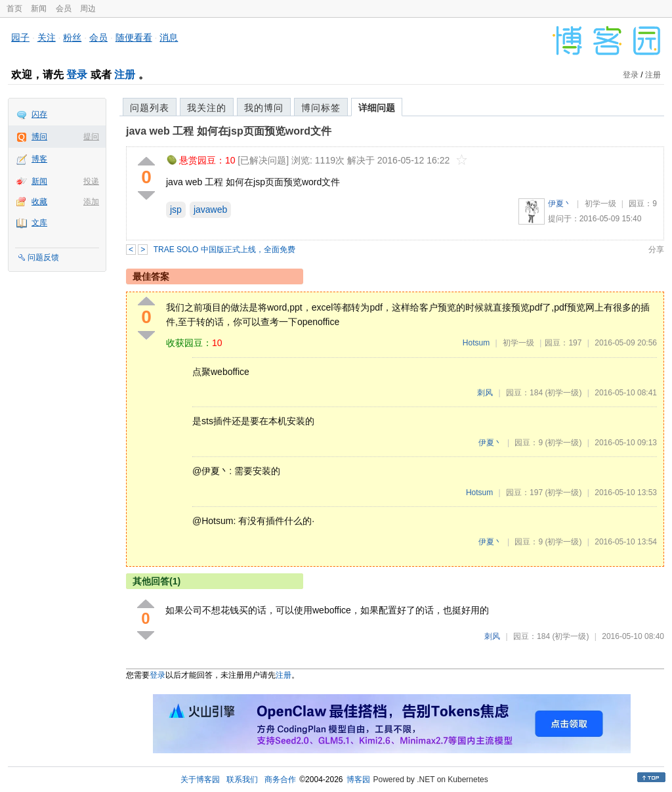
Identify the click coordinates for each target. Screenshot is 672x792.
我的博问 (264, 108)
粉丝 (72, 37)
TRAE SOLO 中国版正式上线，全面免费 (224, 250)
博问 (39, 137)
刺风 (485, 393)
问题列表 (150, 108)
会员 (64, 9)
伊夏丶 (560, 204)
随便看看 (134, 37)
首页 (14, 9)
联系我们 (242, 780)
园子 (20, 37)
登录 (77, 75)
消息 (169, 37)
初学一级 (600, 204)
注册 (125, 75)
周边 (88, 9)
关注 (47, 37)
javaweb (210, 209)
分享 (656, 250)
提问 (91, 137)
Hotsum (476, 343)
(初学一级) (563, 393)
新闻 (39, 9)
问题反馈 (43, 257)
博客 (39, 159)
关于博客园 (200, 780)
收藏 (39, 202)
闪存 (39, 114)
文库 (39, 223)
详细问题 (377, 108)
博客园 (358, 780)
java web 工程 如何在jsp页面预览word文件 (229, 131)
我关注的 (207, 108)
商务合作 (280, 780)
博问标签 (321, 108)
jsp (176, 209)
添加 (91, 202)
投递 (91, 181)
